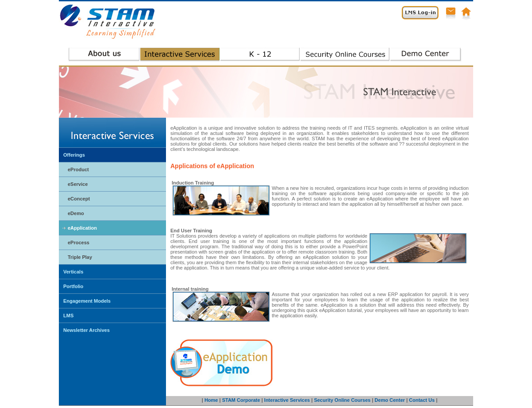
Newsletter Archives (87, 330)
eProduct (78, 169)
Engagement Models (87, 301)
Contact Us (422, 400)
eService (78, 184)
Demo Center (389, 400)
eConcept (79, 199)
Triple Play (80, 257)
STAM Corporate (241, 400)
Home (211, 400)
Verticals (73, 272)
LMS (68, 316)
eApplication (82, 228)
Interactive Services (287, 400)
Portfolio (73, 286)
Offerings (74, 155)
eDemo (76, 213)
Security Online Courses (342, 400)
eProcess (79, 242)
